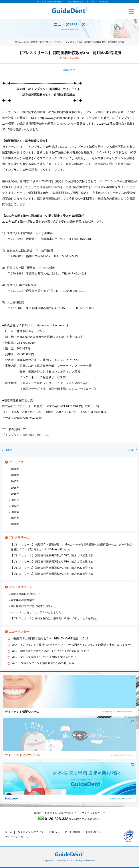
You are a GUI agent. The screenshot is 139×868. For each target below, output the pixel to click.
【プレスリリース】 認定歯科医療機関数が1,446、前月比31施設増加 (52, 574)
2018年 (15, 475)
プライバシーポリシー (18, 837)
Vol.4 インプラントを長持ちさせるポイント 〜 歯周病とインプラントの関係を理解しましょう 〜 (71, 645)
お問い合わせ (94, 832)
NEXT (132, 450)
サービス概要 (73, 832)
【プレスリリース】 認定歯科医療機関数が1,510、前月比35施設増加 (52, 562)
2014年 (15, 500)
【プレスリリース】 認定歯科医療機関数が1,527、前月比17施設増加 (52, 555)
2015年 (15, 494)
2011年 (15, 518)
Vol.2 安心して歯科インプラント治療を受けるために (44, 657)
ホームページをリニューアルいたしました (36, 612)
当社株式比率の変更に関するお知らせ (33, 606)
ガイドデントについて (31, 832)
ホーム (18, 42)
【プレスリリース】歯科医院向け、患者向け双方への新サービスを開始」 (55, 618)
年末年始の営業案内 (23, 600)
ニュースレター (19, 632)
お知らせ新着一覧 (33, 42)
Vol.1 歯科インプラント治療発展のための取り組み (43, 663)
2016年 (15, 488)
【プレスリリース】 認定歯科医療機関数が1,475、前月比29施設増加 (52, 568)
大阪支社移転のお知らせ (25, 594)
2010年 (15, 524)
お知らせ (54, 832)
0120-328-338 (53, 819)
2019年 (15, 469)
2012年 (15, 512)
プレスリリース (53, 42)
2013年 (15, 506)
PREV (7, 450)
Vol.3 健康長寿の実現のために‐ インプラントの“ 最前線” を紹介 (50, 651)
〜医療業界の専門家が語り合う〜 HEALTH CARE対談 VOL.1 (50, 639)
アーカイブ (16, 462)
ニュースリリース (20, 587)
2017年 (15, 482)
